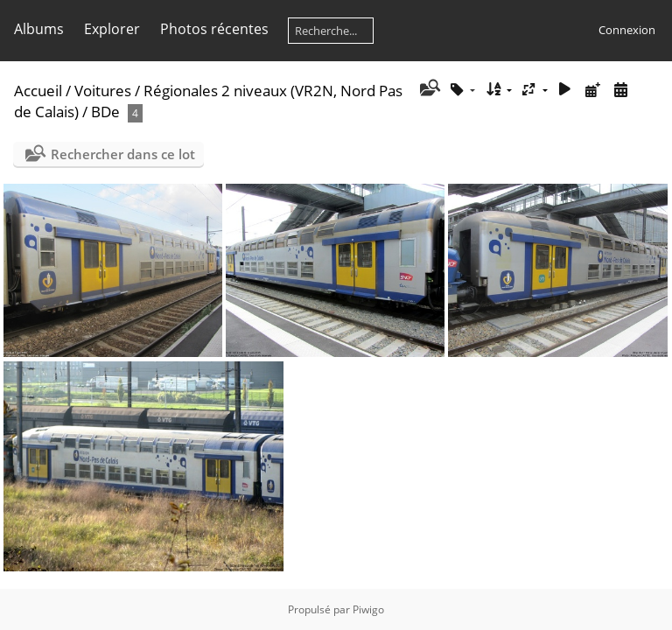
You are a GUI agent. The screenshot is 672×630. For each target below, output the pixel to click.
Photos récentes (214, 29)
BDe (105, 112)
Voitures (103, 91)
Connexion (627, 30)
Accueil (38, 91)
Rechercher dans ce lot (123, 154)
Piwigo (368, 609)
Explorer (112, 29)
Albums (39, 29)
